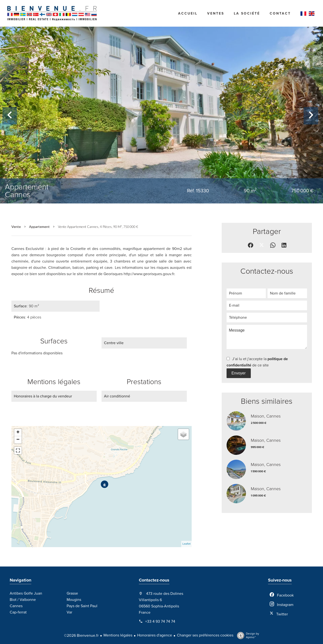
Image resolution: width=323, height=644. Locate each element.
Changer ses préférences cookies (205, 635)
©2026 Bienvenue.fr (81, 636)
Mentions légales (118, 635)
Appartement (39, 227)
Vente (16, 227)
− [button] (18, 440)
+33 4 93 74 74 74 (160, 621)
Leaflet (186, 544)
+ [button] (18, 433)
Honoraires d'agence (155, 635)
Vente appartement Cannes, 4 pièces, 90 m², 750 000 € (98, 227)
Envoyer (239, 373)
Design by (247, 636)
